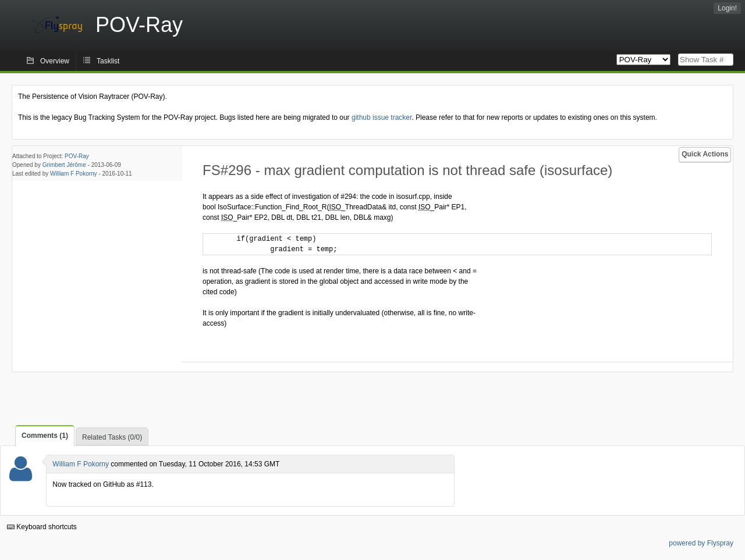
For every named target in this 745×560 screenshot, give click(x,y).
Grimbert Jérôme (64, 165)
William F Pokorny (74, 174)
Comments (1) (45, 436)
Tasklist (108, 61)
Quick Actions (705, 154)
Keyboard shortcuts (42, 527)
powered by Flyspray (701, 543)
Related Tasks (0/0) (112, 437)
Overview (55, 61)
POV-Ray (77, 156)
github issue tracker (382, 117)
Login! (727, 8)
